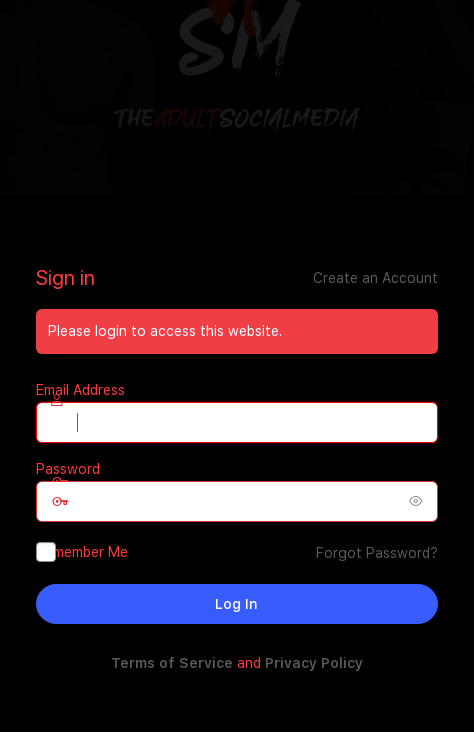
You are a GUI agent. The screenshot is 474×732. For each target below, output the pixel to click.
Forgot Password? (377, 553)
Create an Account (375, 278)
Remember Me (82, 552)
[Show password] (418, 501)
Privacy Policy (314, 663)
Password (68, 469)
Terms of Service (172, 663)
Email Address (80, 390)
